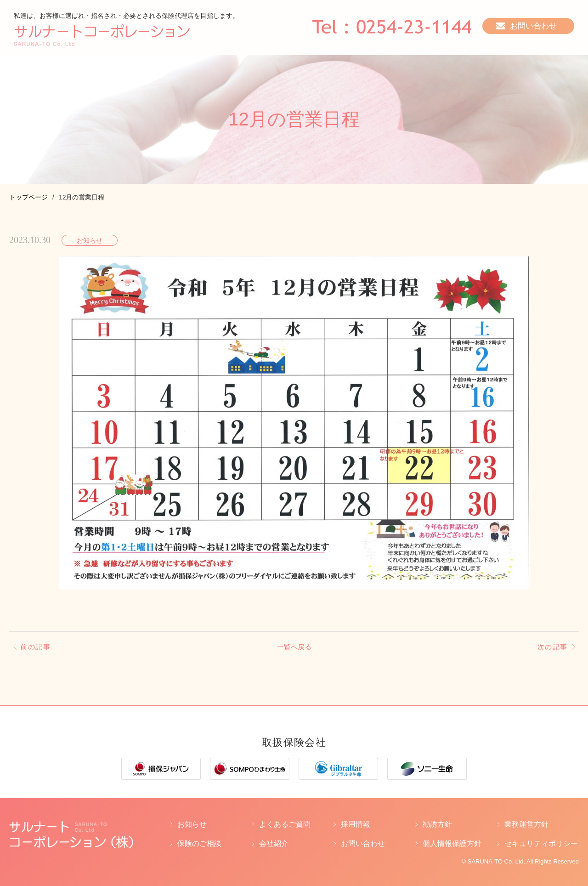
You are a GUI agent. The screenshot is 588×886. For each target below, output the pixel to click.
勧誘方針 (437, 824)
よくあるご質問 (285, 824)
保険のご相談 (199, 844)
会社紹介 (274, 844)
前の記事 (36, 647)
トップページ (28, 197)
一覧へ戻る (294, 647)
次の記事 (552, 647)
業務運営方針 (526, 824)
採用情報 (356, 824)
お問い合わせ (363, 844)
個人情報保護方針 (452, 844)
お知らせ (192, 824)
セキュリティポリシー (541, 844)
